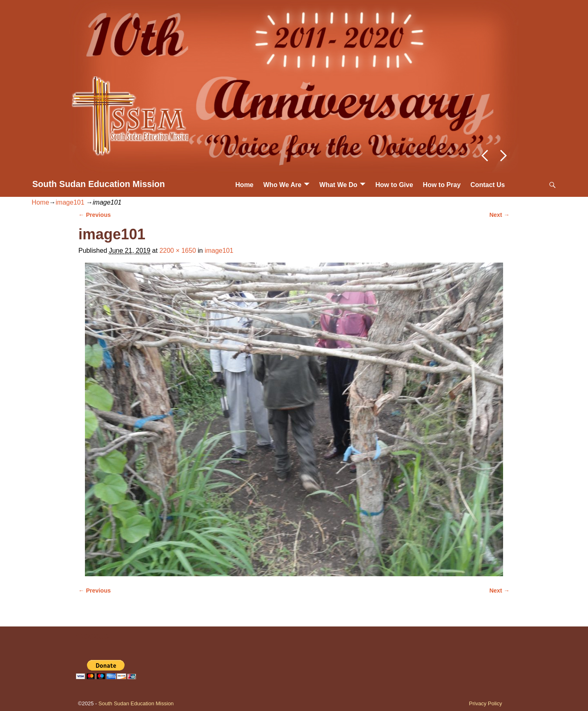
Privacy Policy (486, 703)
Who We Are (282, 185)
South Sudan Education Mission (99, 184)
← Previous (95, 215)
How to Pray (442, 185)
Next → (499, 215)
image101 (70, 202)
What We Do (338, 185)
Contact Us (488, 185)
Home (244, 185)
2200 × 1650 (177, 251)
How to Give (394, 185)
